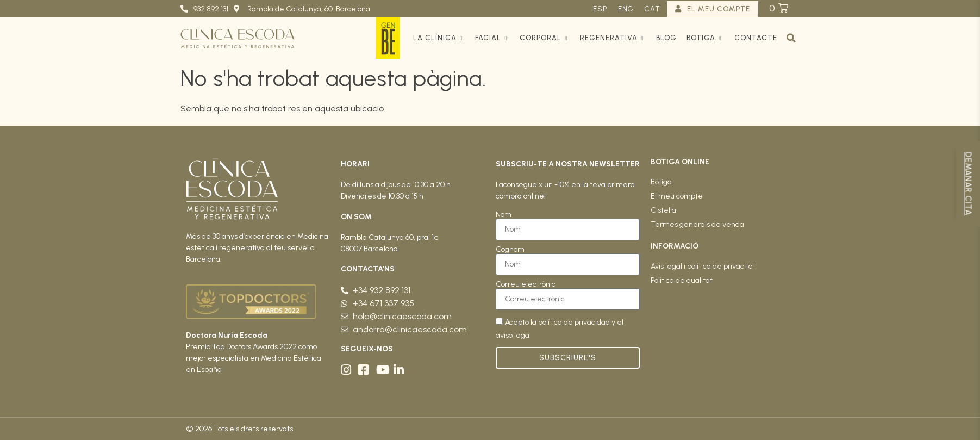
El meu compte (677, 196)
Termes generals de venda (697, 224)
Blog (666, 38)
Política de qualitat (682, 280)
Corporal (545, 38)
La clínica (439, 38)
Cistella (663, 210)
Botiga (705, 38)
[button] (791, 38)
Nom (504, 215)
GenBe (388, 38)
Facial (492, 38)
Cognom (510, 250)
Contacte (756, 38)
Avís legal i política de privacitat (703, 266)
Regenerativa (613, 38)
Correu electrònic (526, 284)
